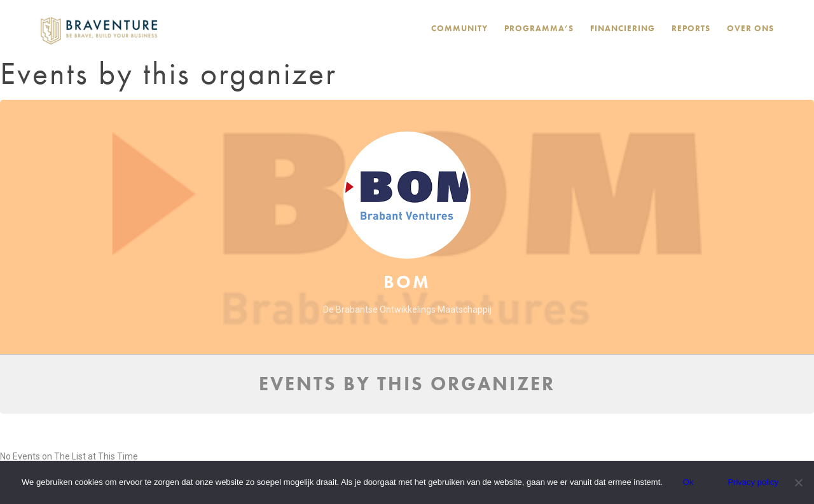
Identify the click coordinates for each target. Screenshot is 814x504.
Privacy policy (753, 482)
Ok (688, 482)
